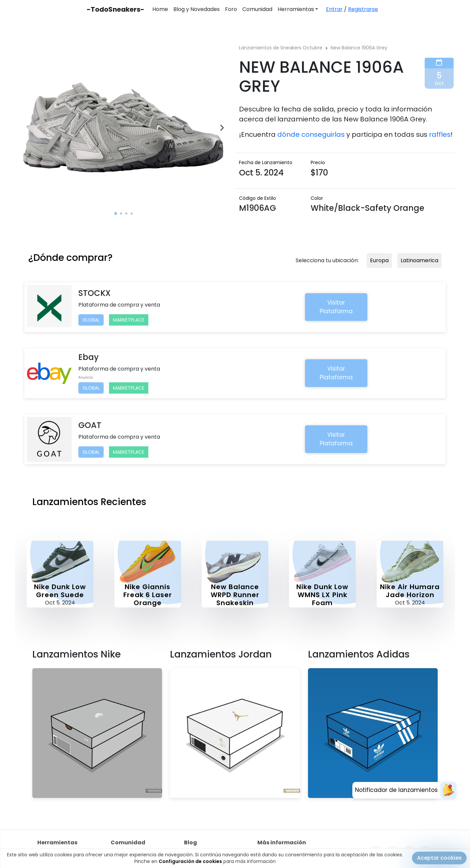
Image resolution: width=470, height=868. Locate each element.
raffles (440, 134)
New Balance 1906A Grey (359, 48)
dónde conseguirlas (311, 134)
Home (160, 9)
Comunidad (257, 9)
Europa (379, 260)
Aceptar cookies (439, 858)
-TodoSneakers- (115, 9)
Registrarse (363, 9)
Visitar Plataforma (336, 307)
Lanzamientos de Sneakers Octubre (281, 48)
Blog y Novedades (196, 9)
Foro (231, 9)
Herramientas (296, 9)
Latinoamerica (419, 260)
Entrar (334, 9)
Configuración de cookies (190, 862)
